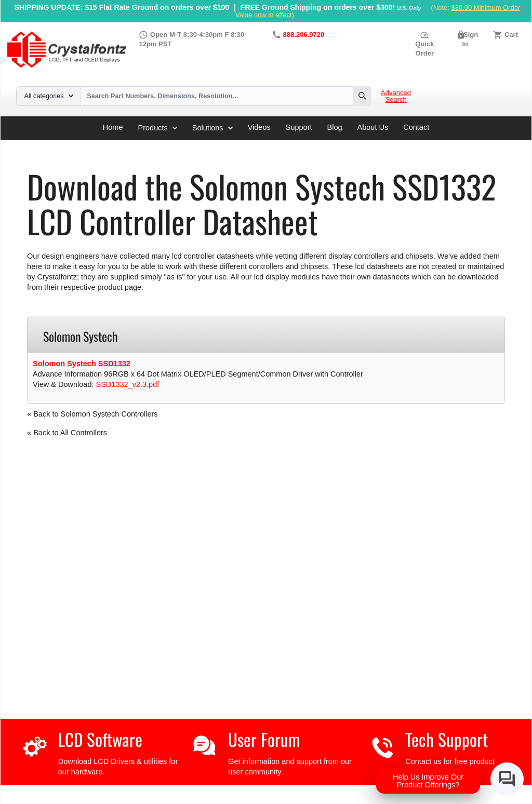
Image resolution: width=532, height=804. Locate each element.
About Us (373, 128)
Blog (335, 128)
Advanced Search (396, 96)
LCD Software (100, 739)
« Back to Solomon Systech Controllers (92, 414)
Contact (416, 128)
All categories (49, 96)
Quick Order (424, 44)
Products (158, 128)
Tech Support (447, 739)
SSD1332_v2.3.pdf (128, 384)
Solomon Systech (218, 144)
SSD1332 (272, 144)
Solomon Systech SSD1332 (82, 364)
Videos (259, 128)
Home (113, 128)
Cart (511, 35)
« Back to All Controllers (67, 433)
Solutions (212, 128)
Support (299, 128)
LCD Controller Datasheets (135, 144)
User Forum (264, 739)
